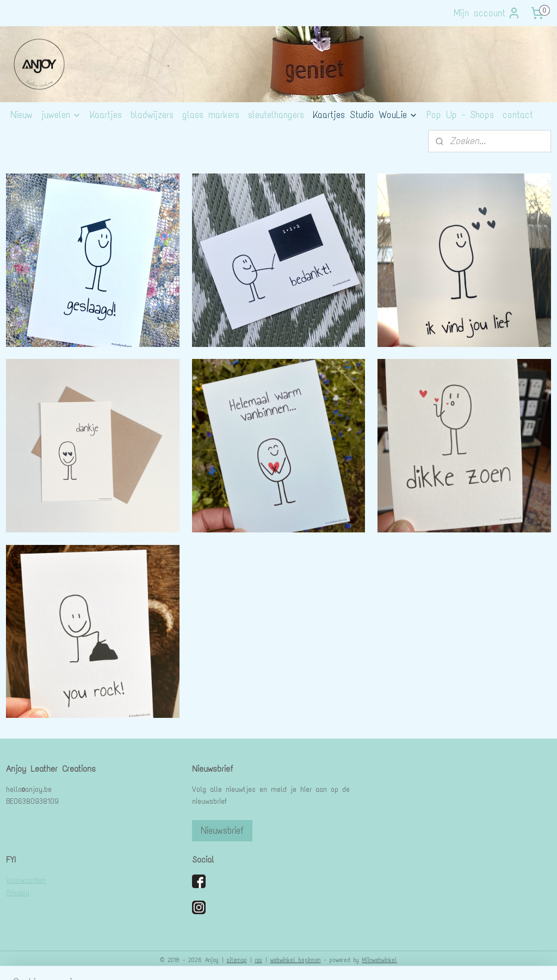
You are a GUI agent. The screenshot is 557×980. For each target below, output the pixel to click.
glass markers (211, 115)
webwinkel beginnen (296, 960)
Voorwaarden (26, 880)
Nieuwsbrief (222, 830)
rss (259, 960)
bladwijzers (152, 115)
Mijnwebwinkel (380, 960)
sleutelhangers (276, 115)
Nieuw (21, 115)
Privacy (18, 893)
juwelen (61, 115)
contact (518, 115)
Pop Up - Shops (460, 115)
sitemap (237, 960)
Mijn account (487, 13)
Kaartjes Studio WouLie (365, 115)
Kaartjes (106, 115)
